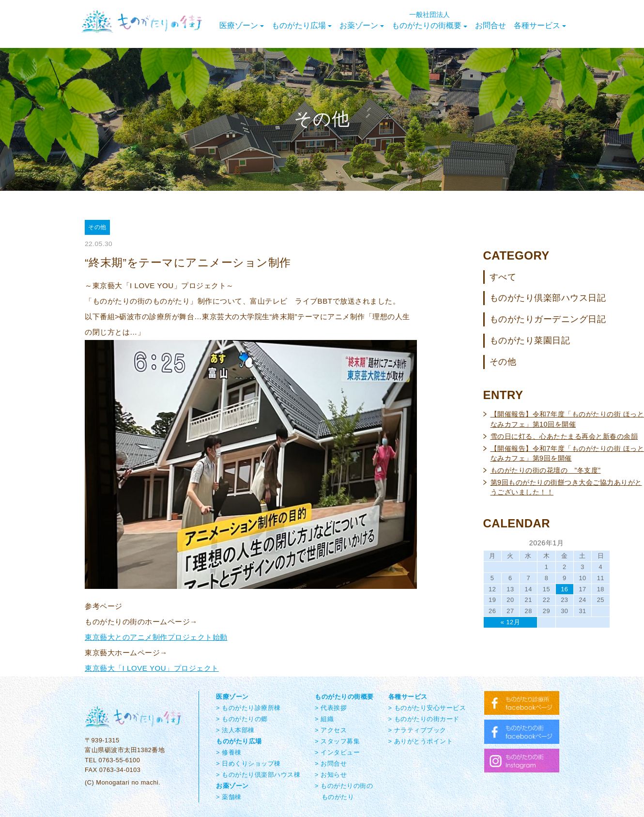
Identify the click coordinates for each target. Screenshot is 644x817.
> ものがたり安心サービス (427, 708)
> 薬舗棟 (229, 797)
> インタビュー (337, 752)
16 (564, 589)
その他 (503, 362)
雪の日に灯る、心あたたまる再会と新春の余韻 (564, 436)
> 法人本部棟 (235, 730)
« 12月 (510, 622)
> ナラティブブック (417, 730)
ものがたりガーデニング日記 (548, 319)
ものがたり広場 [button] (302, 25)
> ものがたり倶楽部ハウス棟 (258, 775)
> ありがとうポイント (421, 741)
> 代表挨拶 (331, 708)
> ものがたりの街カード (424, 719)
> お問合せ (331, 763)
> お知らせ (331, 775)
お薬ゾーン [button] (362, 25)
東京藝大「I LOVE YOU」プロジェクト (152, 668)
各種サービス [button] (540, 25)
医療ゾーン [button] (242, 25)
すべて (503, 277)
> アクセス (331, 730)
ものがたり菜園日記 (530, 340)
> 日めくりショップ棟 (248, 763)
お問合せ (491, 25)
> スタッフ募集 (337, 741)
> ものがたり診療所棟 (248, 708)
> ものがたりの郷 (242, 719)
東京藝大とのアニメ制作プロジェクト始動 (156, 637)
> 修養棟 (229, 752)
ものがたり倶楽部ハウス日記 (548, 298)
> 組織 (324, 719)
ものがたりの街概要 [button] (429, 20)
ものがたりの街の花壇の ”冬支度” (546, 470)
